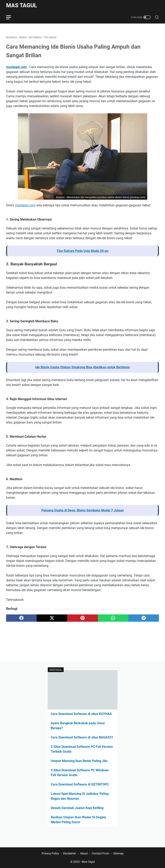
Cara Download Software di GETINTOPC (80, 784)
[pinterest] (82, 618)
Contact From (100, 853)
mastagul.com (16, 67)
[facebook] (21, 618)
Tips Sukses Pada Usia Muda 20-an (82, 251)
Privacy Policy (50, 853)
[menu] (11, 17)
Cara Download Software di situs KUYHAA (81, 714)
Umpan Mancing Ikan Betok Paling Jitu (79, 761)
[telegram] (144, 618)
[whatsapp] (113, 618)
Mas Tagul (22, 5)
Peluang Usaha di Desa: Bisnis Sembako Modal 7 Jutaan (83, 510)
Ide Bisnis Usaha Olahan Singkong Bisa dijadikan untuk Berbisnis (82, 367)
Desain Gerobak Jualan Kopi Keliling (77, 808)
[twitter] (52, 618)
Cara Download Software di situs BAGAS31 (82, 737)
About (84, 853)
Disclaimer (70, 853)
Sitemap (118, 853)
